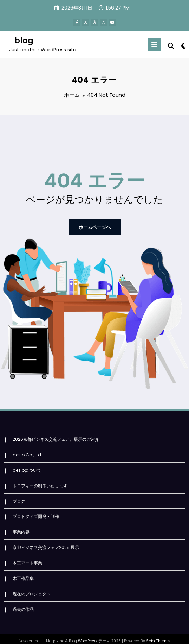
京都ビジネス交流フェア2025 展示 (46, 542)
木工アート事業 (27, 557)
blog (24, 40)
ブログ (19, 497)
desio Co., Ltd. (27, 452)
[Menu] (154, 44)
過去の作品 (23, 602)
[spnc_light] (183, 46)
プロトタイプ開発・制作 (36, 512)
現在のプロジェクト (32, 587)
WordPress (88, 633)
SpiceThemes (158, 633)
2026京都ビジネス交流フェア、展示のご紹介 (56, 437)
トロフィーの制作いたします (40, 482)
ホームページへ (94, 226)
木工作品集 (23, 572)
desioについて (27, 467)
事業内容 (21, 527)
